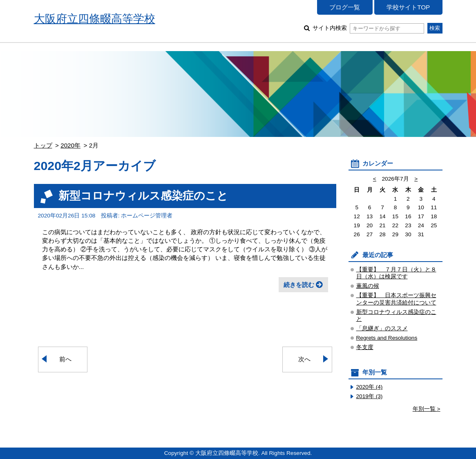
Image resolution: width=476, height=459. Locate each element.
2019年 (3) (370, 396)
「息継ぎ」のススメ (382, 328)
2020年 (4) (370, 387)
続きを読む (299, 285)
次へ (304, 359)
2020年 (70, 145)
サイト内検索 (368, 28)
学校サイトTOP (408, 7)
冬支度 (365, 347)
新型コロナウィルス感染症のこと (143, 196)
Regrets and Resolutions (387, 338)
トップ (43, 145)
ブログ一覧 (345, 7)
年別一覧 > (427, 409)
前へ (65, 359)
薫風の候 (368, 286)
